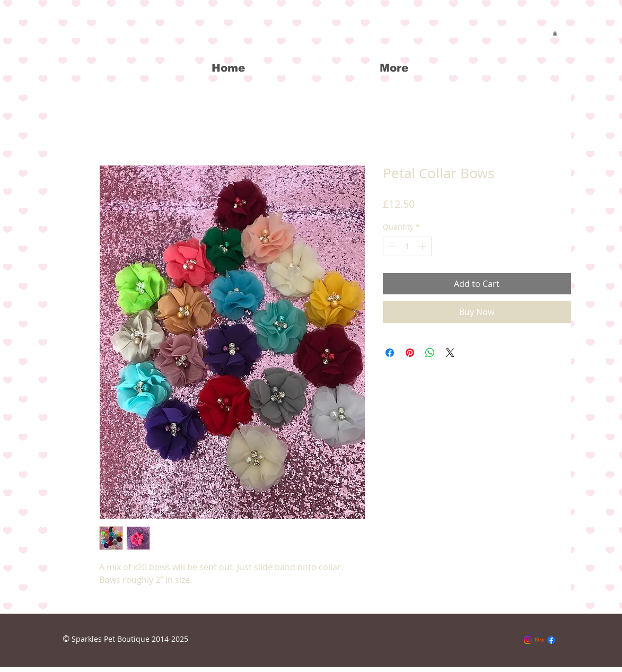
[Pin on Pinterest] (410, 353)
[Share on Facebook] (390, 353)
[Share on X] (450, 353)
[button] (555, 33)
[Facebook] (551, 640)
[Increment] (423, 246)
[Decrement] (391, 246)
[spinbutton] (407, 246)
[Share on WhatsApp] (430, 353)
